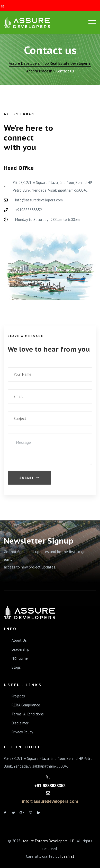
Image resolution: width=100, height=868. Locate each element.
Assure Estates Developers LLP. (49, 841)
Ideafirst (67, 856)
